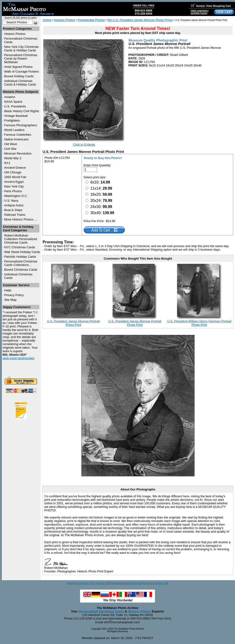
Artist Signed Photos (18, 67)
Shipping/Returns (140, 583)
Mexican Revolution (18, 153)
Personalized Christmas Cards (101, 611)
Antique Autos (14, 205)
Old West (11, 144)
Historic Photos (15, 34)
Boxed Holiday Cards (19, 76)
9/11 (7, 163)
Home (47, 20)
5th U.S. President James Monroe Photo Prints (140, 20)
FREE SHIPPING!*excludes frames (200, 12)
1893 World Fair (15, 177)
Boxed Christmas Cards (21, 270)
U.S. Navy (11, 201)
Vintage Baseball (16, 116)
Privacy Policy (14, 295)
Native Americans (16, 139)
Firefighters (12, 120)
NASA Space (13, 102)
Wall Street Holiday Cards (22, 252)
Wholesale (118, 583)
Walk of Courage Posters (22, 71)
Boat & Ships (13, 210)
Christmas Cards (20, 247)
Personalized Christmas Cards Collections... (21, 263)
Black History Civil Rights (22, 111)
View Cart (162, 583)
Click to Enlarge (84, 145)
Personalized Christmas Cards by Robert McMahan (21, 59)
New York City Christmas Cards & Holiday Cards (22, 49)
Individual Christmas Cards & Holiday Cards (20, 83)
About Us (102, 583)
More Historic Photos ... (21, 219)
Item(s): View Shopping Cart (211, 6)
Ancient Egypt (14, 182)
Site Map (10, 300)
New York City (14, 186)
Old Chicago (13, 172)
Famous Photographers (21, 125)
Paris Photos (13, 191)
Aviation (10, 97)
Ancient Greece (15, 168)
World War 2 (13, 158)
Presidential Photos (91, 20)
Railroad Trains (15, 215)
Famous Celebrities (18, 135)
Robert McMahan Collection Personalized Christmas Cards (21, 239)
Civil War (10, 149)
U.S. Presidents (15, 106)
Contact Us (85, 583)
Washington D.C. (16, 196)
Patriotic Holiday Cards (20, 257)
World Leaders (14, 130)
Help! (8, 290)
